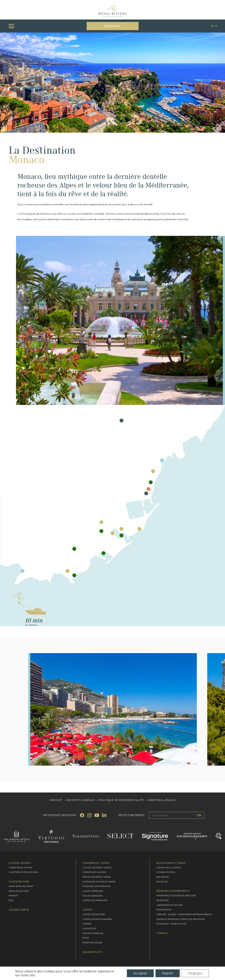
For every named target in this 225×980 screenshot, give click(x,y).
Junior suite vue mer (94, 872)
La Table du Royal (166, 872)
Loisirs (87, 910)
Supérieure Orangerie (95, 901)
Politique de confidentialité (121, 800)
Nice (11, 900)
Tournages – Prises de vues (171, 924)
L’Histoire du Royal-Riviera (23, 872)
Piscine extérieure (93, 933)
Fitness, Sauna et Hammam (97, 919)
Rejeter (168, 973)
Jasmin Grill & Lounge (169, 868)
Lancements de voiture (169, 905)
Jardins (87, 924)
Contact (56, 800)
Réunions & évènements (173, 891)
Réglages (195, 973)
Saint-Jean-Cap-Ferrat (21, 886)
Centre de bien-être (94, 914)
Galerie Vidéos (19, 910)
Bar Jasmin (163, 877)
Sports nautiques (92, 943)
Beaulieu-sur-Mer (19, 891)
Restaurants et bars (171, 863)
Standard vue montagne (96, 886)
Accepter (140, 973)
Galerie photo (93, 952)
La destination (19, 882)
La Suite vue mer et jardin (97, 868)
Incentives (162, 900)
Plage (86, 938)
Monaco (13, 896)
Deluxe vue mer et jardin (97, 877)
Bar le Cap (162, 882)
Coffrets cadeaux (81, 800)
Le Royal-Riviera (20, 863)
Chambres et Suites (96, 863)
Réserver (112, 26)
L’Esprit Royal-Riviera (20, 868)
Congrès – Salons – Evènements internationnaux (184, 914)
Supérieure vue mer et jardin (99, 882)
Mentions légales (162, 800)
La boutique (89, 929)
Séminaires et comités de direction (176, 896)
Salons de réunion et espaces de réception (180, 919)
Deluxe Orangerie (93, 896)
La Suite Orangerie (93, 891)
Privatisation (164, 910)
